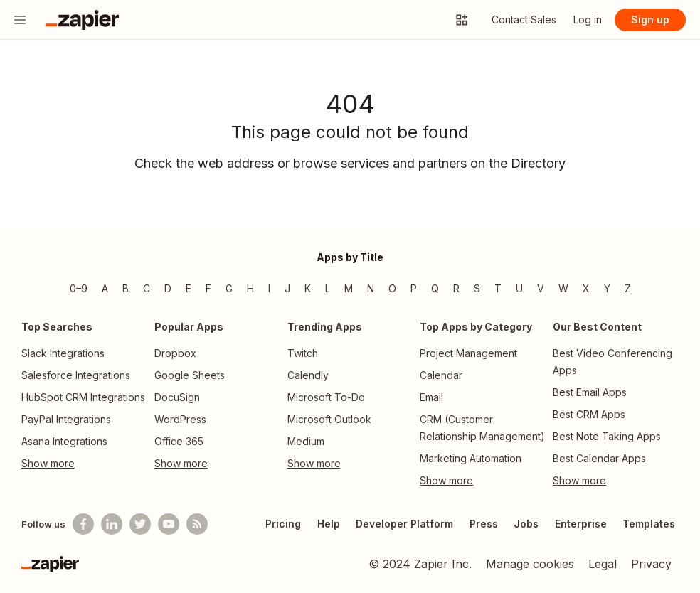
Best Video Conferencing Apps (612, 362)
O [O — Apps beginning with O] (392, 288)
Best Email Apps (590, 392)
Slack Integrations (63, 353)
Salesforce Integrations (76, 375)
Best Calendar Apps (599, 458)
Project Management (468, 353)
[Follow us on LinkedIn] (112, 524)
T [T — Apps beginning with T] (498, 288)
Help (329, 524)
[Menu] (20, 20)
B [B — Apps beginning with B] (126, 288)
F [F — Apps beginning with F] (208, 288)
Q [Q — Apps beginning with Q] (435, 288)
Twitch (303, 353)
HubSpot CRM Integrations (83, 397)
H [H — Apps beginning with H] (250, 288)
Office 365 (179, 441)
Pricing (283, 524)
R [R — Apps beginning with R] (456, 288)
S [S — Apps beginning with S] (477, 288)
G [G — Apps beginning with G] (229, 288)
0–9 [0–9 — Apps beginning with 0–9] (79, 288)
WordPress (180, 419)
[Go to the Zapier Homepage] (82, 20)
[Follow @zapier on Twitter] (140, 524)
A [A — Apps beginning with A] (105, 288)
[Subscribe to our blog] (197, 524)
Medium (306, 441)
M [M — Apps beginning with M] (349, 288)
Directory (538, 163)
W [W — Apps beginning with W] (563, 288)
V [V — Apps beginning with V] (541, 288)
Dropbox (175, 353)
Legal (603, 564)
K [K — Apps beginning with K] (308, 288)
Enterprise (581, 524)
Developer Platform (404, 524)
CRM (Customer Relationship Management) (482, 428)
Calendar (441, 375)
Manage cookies (530, 564)
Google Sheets (190, 375)
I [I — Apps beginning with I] (269, 288)
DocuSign (177, 397)
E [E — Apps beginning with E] (189, 288)
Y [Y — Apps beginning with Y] (607, 288)
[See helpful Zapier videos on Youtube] (169, 524)
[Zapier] (50, 564)
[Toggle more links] (84, 464)
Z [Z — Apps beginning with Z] (628, 288)
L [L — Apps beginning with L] (328, 288)
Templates (649, 524)
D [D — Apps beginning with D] (168, 288)
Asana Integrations (64, 441)
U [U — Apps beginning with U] (519, 288)
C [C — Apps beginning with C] (147, 288)
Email (431, 397)
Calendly (308, 375)
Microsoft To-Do (326, 397)
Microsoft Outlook (329, 419)
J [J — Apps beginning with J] (287, 288)
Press (484, 524)
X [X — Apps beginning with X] (586, 288)
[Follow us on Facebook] (83, 524)
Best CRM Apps (589, 414)
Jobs (526, 524)
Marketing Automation (471, 458)
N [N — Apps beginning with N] (371, 288)
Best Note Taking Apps (607, 436)
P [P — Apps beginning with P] (414, 288)
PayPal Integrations (66, 419)
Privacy (651, 564)
